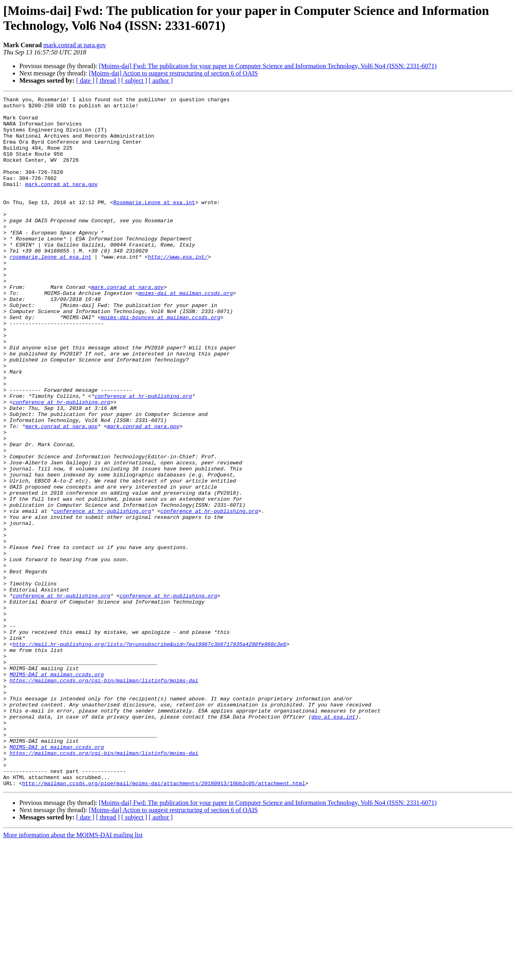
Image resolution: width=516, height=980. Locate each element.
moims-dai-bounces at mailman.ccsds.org (160, 362)
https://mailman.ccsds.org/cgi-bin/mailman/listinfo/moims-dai (104, 798)
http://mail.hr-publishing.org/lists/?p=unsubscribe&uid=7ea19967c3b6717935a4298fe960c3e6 (149, 754)
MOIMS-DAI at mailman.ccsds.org (57, 790)
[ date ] (85, 80)
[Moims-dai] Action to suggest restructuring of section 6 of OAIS (173, 73)
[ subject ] (134, 80)
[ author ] (161, 80)
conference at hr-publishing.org (143, 456)
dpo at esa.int (333, 841)
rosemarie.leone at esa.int (51, 289)
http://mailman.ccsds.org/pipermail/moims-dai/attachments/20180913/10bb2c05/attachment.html (164, 921)
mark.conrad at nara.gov (75, 45)
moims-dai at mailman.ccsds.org (185, 333)
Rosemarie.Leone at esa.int (154, 224)
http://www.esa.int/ (178, 289)
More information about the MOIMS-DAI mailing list (73, 973)
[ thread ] (108, 80)
